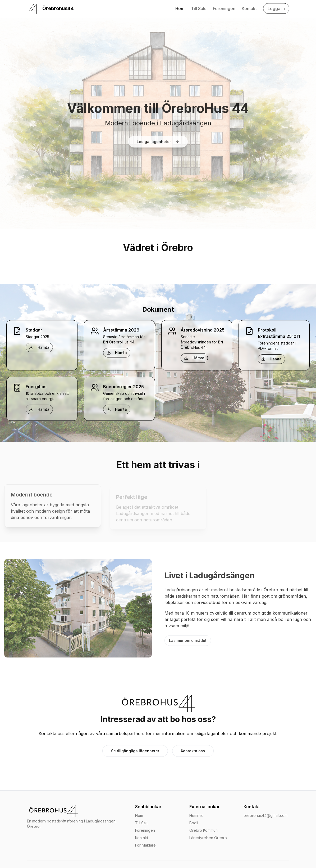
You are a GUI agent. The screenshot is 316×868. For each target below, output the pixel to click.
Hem (180, 8)
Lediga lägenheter (158, 143)
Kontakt (249, 8)
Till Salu (199, 8)
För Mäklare (145, 845)
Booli (194, 823)
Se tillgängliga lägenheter (135, 754)
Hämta (39, 347)
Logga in (276, 8)
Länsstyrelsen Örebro (208, 838)
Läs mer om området (188, 640)
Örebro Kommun (203, 830)
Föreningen (224, 8)
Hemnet (196, 815)
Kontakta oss (193, 754)
